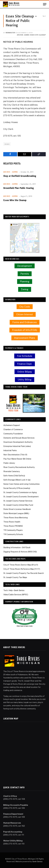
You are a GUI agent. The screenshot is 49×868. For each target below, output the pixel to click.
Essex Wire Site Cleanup (15, 200)
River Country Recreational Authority (19, 467)
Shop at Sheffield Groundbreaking (20, 176)
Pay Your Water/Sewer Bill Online (17, 459)
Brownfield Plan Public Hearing (18, 188)
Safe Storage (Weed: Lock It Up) (17, 480)
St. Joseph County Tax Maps (15, 577)
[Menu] (45, 4)
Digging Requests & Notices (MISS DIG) (20, 552)
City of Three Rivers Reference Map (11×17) (22, 569)
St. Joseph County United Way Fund (18, 505)
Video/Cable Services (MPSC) (16, 595)
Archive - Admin (23, 35)
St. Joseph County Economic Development (21, 497)
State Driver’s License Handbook (17, 509)
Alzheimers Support (12, 425)
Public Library (9, 463)
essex (7, 144)
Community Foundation (13, 434)
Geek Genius (37, 862)
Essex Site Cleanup (38, 35)
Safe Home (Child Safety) (14, 476)
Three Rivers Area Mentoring (16, 518)
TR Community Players (13, 530)
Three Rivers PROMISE (13, 526)
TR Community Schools (13, 534)
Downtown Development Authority (18, 442)
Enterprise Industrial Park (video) (17, 446)
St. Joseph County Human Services (18, 501)
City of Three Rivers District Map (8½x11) (21, 565)
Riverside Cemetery (12, 471)
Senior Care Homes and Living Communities (21, 484)
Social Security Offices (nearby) (17, 488)
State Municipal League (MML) (16, 513)
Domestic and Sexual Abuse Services (19, 438)
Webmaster (10, 33)
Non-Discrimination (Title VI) (15, 455)
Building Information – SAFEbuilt (17, 547)
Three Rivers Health (12, 522)
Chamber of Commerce (13, 429)
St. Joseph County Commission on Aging (20, 492)
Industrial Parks (10, 450)
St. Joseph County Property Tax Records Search (24, 573)
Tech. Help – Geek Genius (14, 590)
